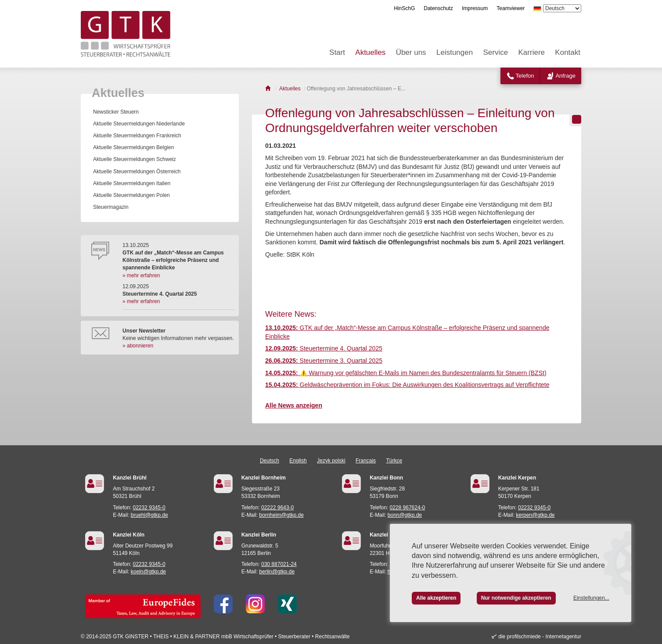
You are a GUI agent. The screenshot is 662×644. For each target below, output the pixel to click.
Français (366, 461)
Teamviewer (511, 8)
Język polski (331, 461)
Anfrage (565, 76)
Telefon (525, 76)
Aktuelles (370, 52)
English (298, 461)
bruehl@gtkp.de (149, 515)
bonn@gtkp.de (405, 515)
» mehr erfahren (141, 275)
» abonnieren (138, 346)
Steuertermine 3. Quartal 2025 (324, 361)
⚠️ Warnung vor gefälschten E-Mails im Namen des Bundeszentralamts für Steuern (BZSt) (406, 373)
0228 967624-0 (408, 508)
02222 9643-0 (277, 508)
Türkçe (394, 461)
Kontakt (568, 52)
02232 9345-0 (149, 508)
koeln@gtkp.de (148, 572)
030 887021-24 (279, 564)
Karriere (532, 52)
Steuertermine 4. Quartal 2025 (324, 348)
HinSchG (404, 8)
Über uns (411, 52)
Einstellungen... (591, 598)
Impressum (475, 8)
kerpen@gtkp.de (535, 515)
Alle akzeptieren (436, 598)
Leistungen (455, 52)
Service (496, 52)
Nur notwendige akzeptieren (516, 598)
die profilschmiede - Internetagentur (540, 637)
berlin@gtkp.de (277, 572)
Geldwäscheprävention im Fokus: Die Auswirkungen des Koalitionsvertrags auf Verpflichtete (407, 385)
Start (337, 52)
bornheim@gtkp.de (281, 515)
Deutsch (270, 461)
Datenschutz (438, 8)
